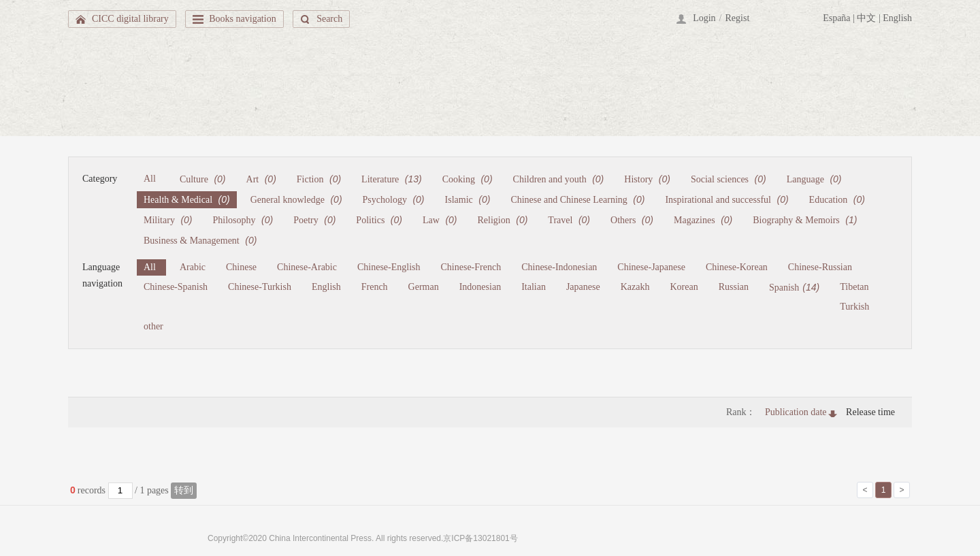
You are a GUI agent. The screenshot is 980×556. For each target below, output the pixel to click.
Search (329, 19)
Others (632, 220)
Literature (392, 179)
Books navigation (242, 19)
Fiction (319, 179)
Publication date (796, 412)
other (153, 326)
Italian (534, 287)
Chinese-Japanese (651, 267)
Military (168, 220)
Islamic (468, 199)
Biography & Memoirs (805, 220)
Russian (734, 287)
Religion (503, 220)
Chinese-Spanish (176, 287)
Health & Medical (187, 199)
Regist (738, 18)
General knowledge (296, 199)
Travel (569, 220)
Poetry (314, 220)
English (897, 18)
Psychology (394, 199)
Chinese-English (389, 267)
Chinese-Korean (737, 267)
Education (837, 199)
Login (704, 18)
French (375, 287)
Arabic (193, 267)
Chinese (241, 267)
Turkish (854, 307)
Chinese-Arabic (307, 267)
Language (814, 179)
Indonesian (480, 287)
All (150, 179)
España (836, 18)
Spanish (794, 287)
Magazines (703, 220)
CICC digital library (130, 19)
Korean (684, 287)
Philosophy (243, 220)
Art (261, 179)
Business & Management (200, 240)
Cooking (468, 179)
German (424, 287)
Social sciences (729, 179)
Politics (379, 220)
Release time (870, 412)
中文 (866, 18)
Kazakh (635, 287)
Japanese (583, 287)
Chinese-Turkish (260, 287)
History (647, 179)
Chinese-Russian (820, 267)
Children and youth (559, 179)
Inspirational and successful (726, 199)
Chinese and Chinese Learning (577, 199)
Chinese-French (471, 267)
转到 (184, 490)
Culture (203, 179)
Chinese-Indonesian (559, 267)
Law (440, 220)
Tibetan (854, 287)
